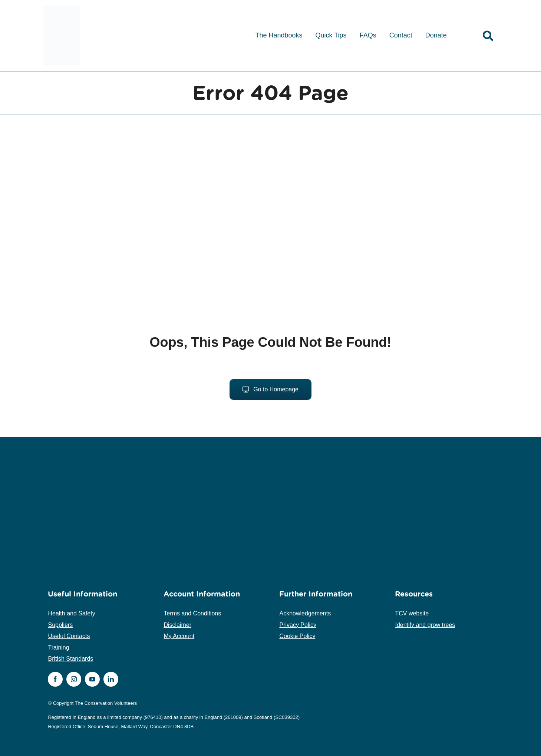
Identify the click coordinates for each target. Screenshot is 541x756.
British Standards (70, 659)
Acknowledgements (305, 613)
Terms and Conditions (192, 613)
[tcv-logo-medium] (62, 8)
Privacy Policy (298, 625)
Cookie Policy (297, 636)
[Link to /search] (488, 36)
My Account (179, 636)
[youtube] (92, 679)
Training (58, 647)
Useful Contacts (69, 636)
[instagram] (74, 679)
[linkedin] (111, 679)
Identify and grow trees (425, 625)
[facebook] (55, 679)
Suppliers (60, 625)
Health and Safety (71, 613)
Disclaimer (177, 625)
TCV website (412, 613)
